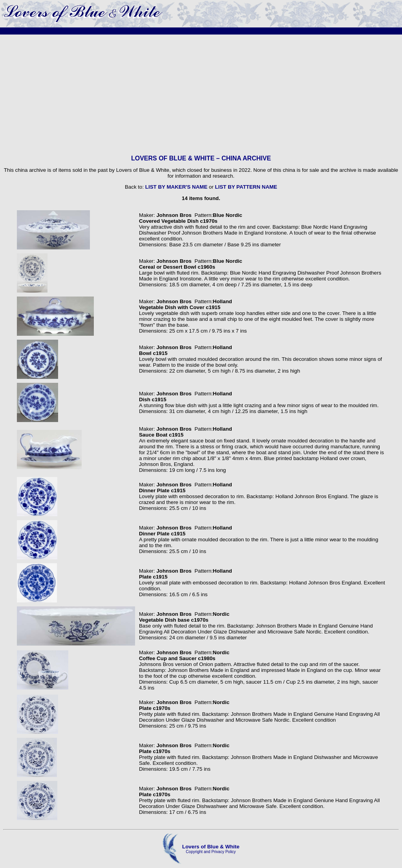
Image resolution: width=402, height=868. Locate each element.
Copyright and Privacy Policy (211, 852)
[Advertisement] (201, 95)
